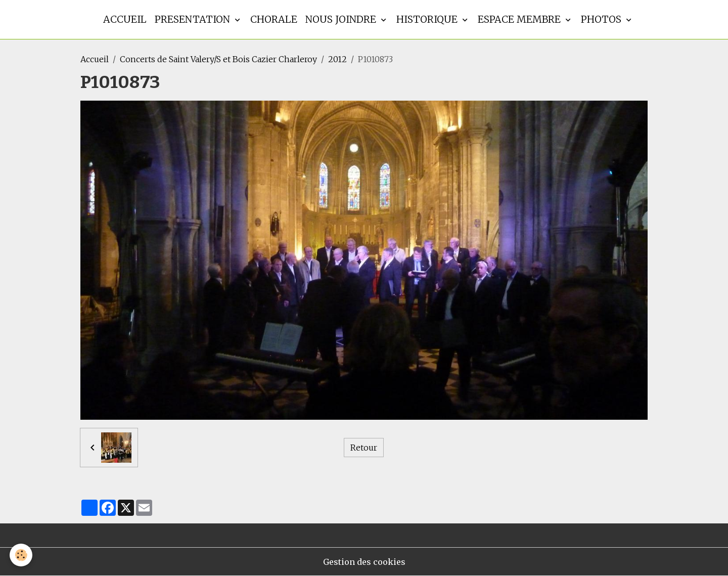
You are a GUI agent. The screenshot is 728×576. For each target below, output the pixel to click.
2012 (337, 59)
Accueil (125, 19)
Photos (602, 19)
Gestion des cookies (364, 562)
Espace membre (520, 19)
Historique (428, 19)
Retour (364, 448)
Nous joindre (342, 19)
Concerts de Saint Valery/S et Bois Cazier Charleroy (218, 59)
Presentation (194, 19)
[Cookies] (21, 555)
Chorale (274, 19)
